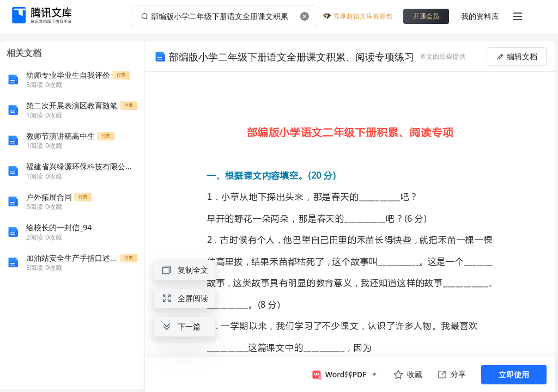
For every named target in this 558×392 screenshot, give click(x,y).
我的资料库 (480, 16)
